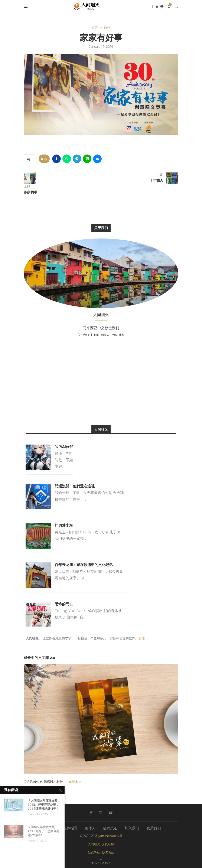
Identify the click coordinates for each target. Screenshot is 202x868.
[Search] (176, 6)
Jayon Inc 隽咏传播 (109, 836)
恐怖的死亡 (64, 604)
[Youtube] (162, 6)
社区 (121, 335)
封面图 (95, 335)
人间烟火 (94, 844)
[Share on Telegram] (77, 159)
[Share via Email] (97, 159)
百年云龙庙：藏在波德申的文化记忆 (84, 565)
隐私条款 (108, 853)
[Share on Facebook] (56, 159)
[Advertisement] (101, 381)
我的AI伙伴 (64, 447)
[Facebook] (153, 6)
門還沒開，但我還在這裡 (75, 486)
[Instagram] (157, 6)
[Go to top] (101, 862)
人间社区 (108, 844)
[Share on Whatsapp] (67, 159)
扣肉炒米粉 (64, 525)
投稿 (114, 335)
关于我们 (83, 335)
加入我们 (132, 828)
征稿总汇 (110, 828)
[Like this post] (46, 159)
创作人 (105, 335)
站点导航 (94, 853)
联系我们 (154, 828)
